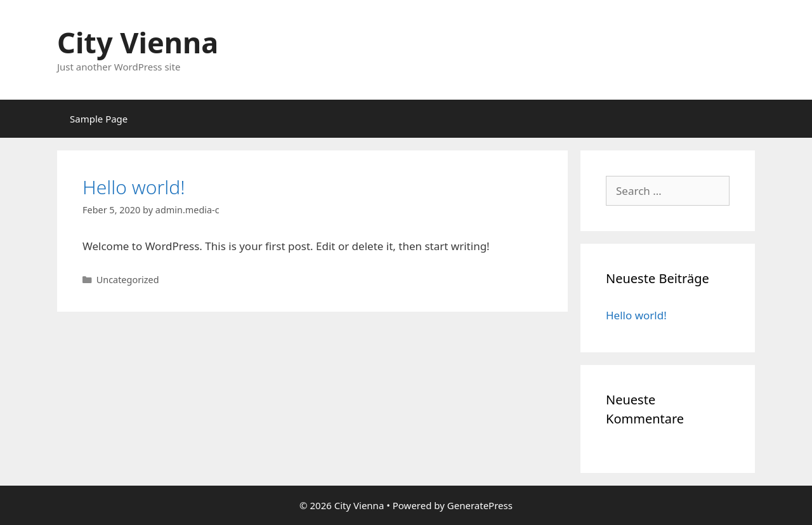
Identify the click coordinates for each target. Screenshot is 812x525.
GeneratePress (480, 505)
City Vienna (138, 42)
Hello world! (134, 187)
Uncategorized (128, 280)
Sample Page (99, 119)
